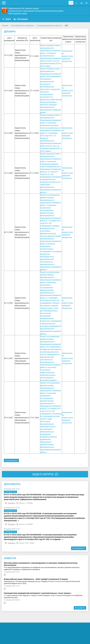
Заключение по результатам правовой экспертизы (67, 56)
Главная (5, 25)
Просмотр (10, 503)
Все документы (11, 460)
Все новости (80, 608)
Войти (7, 19)
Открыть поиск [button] (76, 3)
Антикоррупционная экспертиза (49, 25)
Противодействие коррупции (22, 25)
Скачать (21, 503)
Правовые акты (10, 492)
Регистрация (21, 19)
